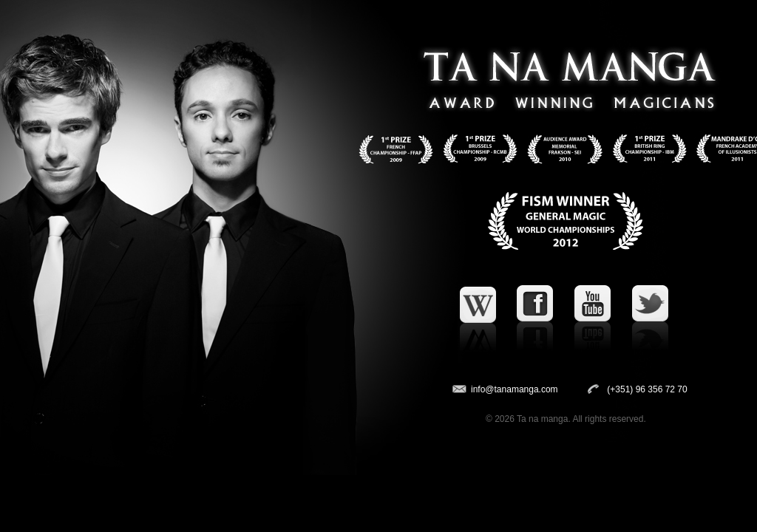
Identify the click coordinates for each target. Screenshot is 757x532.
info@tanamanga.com (515, 389)
